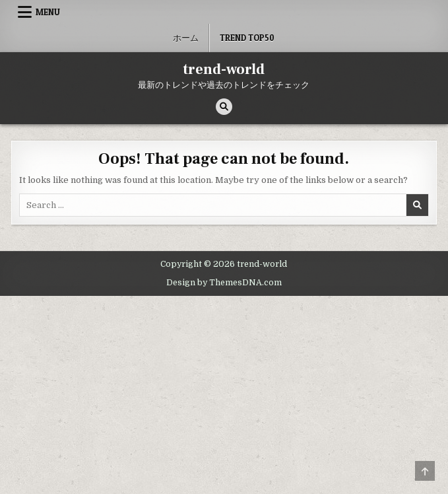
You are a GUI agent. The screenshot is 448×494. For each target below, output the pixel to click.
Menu (48, 12)
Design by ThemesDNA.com (224, 283)
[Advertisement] (224, 395)
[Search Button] (224, 107)
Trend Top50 (247, 38)
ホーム (186, 38)
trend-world (224, 69)
